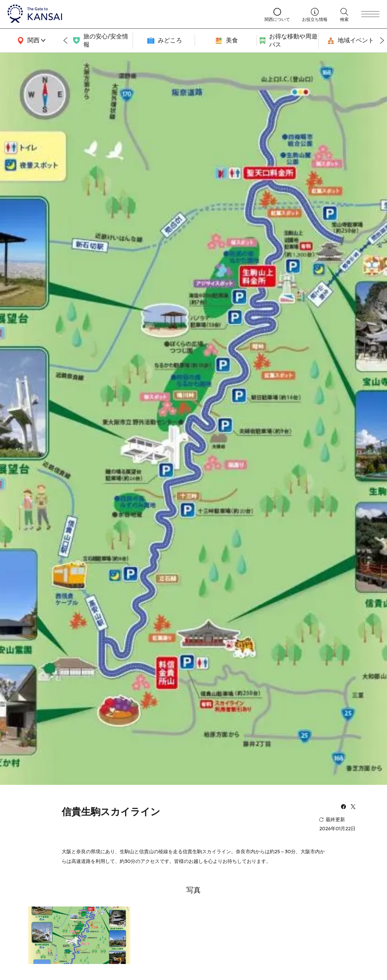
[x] (353, 807)
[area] (30, 41)
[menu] (370, 14)
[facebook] (343, 807)
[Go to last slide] (65, 41)
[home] (130, 14)
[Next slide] (382, 41)
